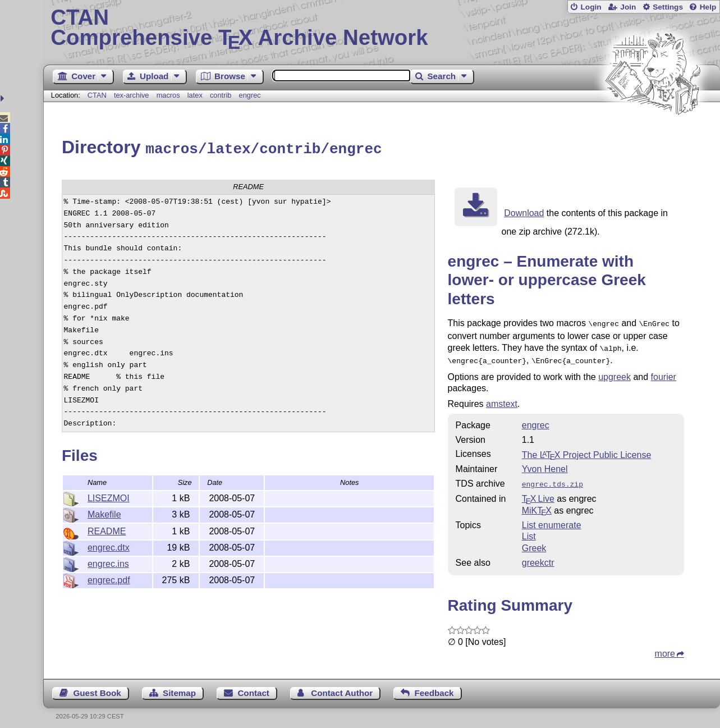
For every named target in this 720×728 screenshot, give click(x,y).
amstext (502, 399)
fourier (664, 372)
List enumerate (552, 519)
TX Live (538, 493)
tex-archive (132, 95)
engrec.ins (108, 562)
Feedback (434, 687)
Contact (253, 687)
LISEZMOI (109, 496)
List (529, 530)
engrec (250, 95)
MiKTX (537, 504)
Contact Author (342, 687)
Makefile (104, 513)
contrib (221, 95)
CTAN (97, 95)
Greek (534, 542)
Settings (668, 7)
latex (195, 95)
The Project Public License (587, 450)
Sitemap (179, 687)
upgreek (614, 372)
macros (168, 95)
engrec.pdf (109, 578)
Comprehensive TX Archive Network (381, 28)
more (665, 647)
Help (708, 7)
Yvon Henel (545, 464)
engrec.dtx (109, 546)
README (107, 530)
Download (524, 211)
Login (591, 7)
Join (628, 7)
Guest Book (97, 687)
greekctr (538, 557)
